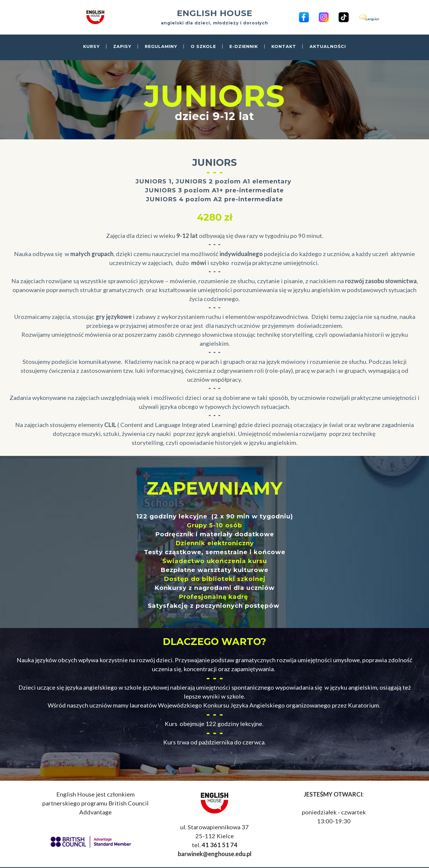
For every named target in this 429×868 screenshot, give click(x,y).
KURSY (91, 47)
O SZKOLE (203, 47)
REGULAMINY (161, 47)
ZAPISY (122, 47)
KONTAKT (284, 47)
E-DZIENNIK (244, 47)
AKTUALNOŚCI (328, 47)
